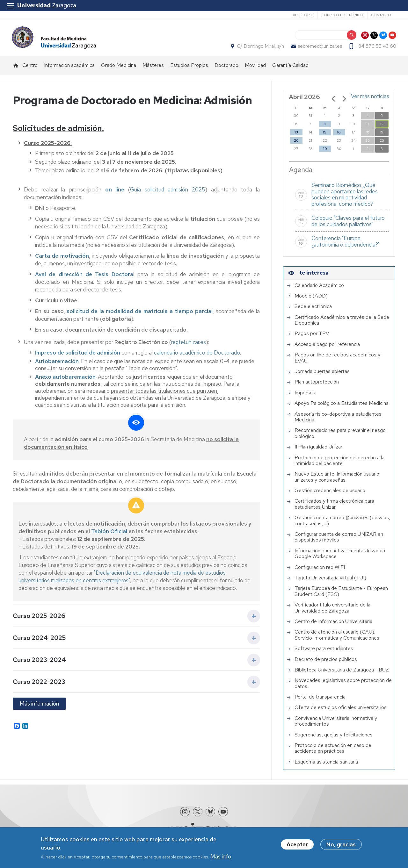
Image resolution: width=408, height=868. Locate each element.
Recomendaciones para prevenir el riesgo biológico (340, 437)
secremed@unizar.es (319, 48)
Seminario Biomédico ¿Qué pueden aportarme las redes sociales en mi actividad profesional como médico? (345, 198)
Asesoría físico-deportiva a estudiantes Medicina (338, 421)
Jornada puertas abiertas (322, 375)
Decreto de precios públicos (326, 663)
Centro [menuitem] (30, 69)
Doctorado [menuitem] (226, 69)
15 (325, 136)
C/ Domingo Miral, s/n (259, 48)
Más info (221, 857)
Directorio (302, 15)
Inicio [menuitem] (16, 69)
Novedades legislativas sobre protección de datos (343, 687)
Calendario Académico (319, 289)
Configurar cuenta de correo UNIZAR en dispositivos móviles (339, 541)
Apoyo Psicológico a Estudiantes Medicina (342, 407)
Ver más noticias (370, 100)
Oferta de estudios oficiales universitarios (341, 711)
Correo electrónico (342, 15)
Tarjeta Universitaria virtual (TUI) (330, 581)
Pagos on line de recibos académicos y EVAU (337, 361)
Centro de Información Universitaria (333, 625)
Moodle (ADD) (311, 299)
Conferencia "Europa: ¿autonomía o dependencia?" (346, 245)
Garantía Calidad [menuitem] (290, 69)
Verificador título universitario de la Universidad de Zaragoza (332, 611)
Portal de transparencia (320, 700)
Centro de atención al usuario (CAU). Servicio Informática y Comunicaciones (337, 638)
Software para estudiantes (324, 652)
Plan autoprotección (317, 385)
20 (296, 144)
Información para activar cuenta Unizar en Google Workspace (340, 557)
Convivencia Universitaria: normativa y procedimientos (336, 725)
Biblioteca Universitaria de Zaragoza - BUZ (342, 673)
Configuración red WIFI (320, 571)
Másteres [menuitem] (153, 69)
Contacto (381, 15)
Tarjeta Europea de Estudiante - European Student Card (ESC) (341, 595)
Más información (39, 707)
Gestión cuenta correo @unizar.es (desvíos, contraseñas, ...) (342, 524)
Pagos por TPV (312, 337)
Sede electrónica (313, 310)
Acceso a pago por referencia (327, 348)
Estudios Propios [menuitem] (189, 69)
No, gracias (341, 844)
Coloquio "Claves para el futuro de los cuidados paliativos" (348, 225)
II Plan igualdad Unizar (318, 450)
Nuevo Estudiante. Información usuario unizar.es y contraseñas (337, 481)
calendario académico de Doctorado (197, 356)
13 (296, 136)
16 (339, 136)
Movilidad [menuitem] (255, 69)
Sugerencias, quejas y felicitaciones (334, 738)
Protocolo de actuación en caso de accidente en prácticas (333, 752)
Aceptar (297, 844)
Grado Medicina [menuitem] (119, 69)
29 (325, 152)
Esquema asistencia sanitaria (326, 765)
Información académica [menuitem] (69, 69)
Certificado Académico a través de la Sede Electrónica (342, 324)
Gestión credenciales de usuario (330, 494)
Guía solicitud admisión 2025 (168, 193)
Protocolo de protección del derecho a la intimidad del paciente (339, 464)
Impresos (305, 396)
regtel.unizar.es (189, 346)
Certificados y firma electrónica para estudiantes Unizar (334, 508)
